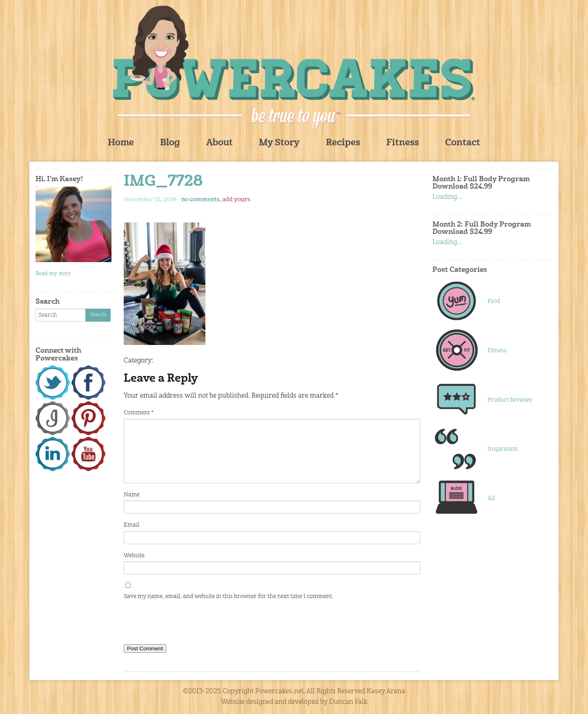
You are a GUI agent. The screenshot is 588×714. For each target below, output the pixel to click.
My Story (279, 143)
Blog (170, 143)
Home (121, 143)
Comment (139, 413)
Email (131, 525)
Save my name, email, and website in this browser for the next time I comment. (228, 596)
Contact (463, 143)
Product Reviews (510, 400)
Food (494, 301)
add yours (236, 200)
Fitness (403, 143)
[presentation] (186, 624)
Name (132, 495)
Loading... (447, 197)
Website (134, 556)
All (491, 498)
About (219, 143)
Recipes (343, 143)
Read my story (53, 274)
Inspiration (503, 449)
